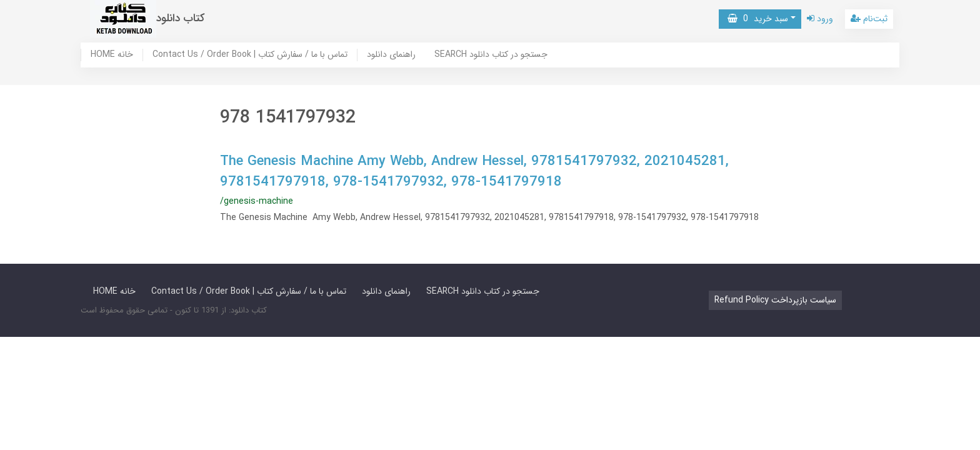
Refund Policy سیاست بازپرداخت (775, 300)
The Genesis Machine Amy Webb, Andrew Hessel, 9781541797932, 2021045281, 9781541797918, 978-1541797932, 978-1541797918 (474, 172)
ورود (820, 19)
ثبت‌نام (869, 19)
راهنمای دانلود (391, 55)
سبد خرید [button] (758, 19)
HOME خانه (112, 55)
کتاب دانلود (181, 18)
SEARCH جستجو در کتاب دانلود (491, 55)
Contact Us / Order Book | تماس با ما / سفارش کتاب (250, 55)
